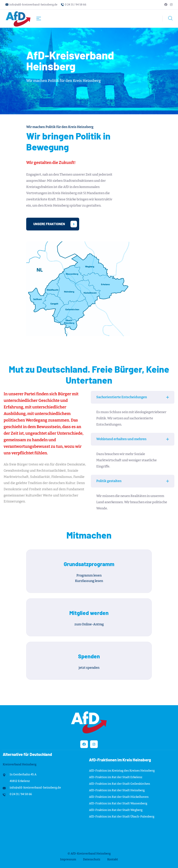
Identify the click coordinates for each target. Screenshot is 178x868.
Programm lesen (89, 575)
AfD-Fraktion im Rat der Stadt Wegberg (116, 810)
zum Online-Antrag (89, 624)
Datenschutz (92, 859)
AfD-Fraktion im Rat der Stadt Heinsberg (117, 790)
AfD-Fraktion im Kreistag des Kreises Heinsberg (122, 771)
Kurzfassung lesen (89, 581)
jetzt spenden (89, 668)
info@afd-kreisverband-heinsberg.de (33, 5)
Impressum (68, 859)
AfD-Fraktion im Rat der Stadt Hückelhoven (119, 797)
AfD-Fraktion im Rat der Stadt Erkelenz (116, 777)
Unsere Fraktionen (55, 224)
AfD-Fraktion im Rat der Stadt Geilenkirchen (119, 784)
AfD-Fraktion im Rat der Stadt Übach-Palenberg (122, 816)
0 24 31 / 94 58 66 (76, 5)
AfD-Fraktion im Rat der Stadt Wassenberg (118, 803)
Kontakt (113, 859)
